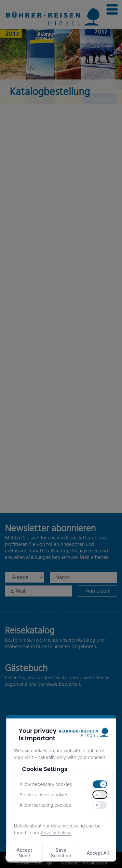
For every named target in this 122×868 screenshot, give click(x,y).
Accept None (24, 853)
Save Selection (61, 853)
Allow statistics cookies (44, 795)
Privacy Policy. (56, 832)
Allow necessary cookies (46, 784)
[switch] (100, 784)
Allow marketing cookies (45, 805)
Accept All (98, 853)
